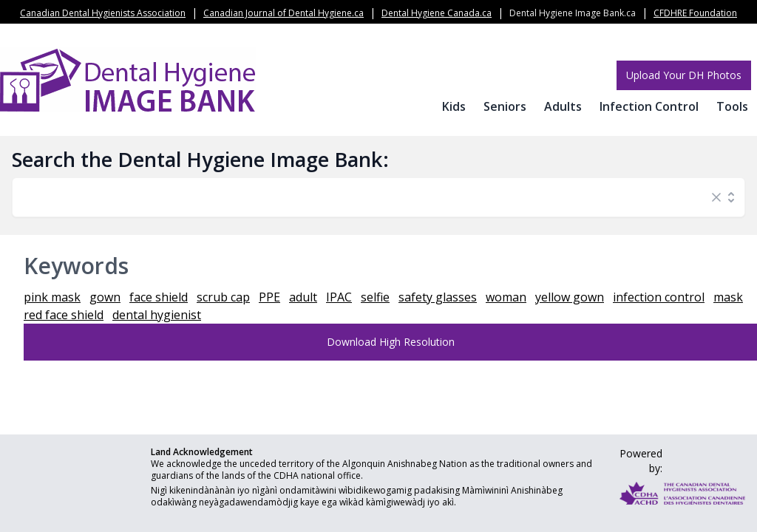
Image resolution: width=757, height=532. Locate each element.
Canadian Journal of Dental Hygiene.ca (284, 13)
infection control (659, 297)
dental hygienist (157, 315)
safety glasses (438, 297)
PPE (269, 297)
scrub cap (223, 297)
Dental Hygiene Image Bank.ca (573, 13)
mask (728, 297)
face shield (159, 297)
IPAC (339, 297)
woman (506, 297)
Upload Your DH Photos (684, 75)
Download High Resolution (391, 342)
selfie (375, 297)
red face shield (64, 315)
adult (303, 297)
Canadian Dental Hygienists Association (103, 13)
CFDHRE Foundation (695, 13)
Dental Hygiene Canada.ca (437, 13)
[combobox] (364, 197)
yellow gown (570, 297)
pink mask (52, 297)
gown (105, 297)
